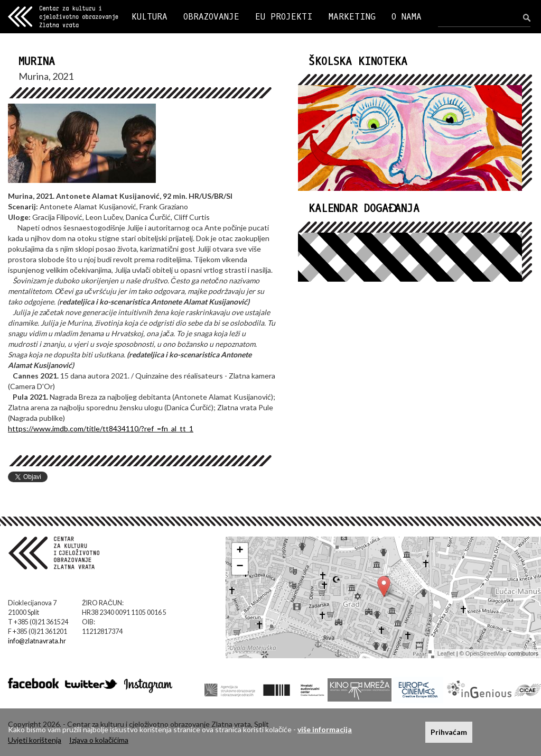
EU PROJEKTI (284, 17)
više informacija (325, 729)
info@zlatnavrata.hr (37, 641)
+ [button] (240, 551)
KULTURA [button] (150, 17)
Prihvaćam (449, 732)
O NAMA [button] (407, 17)
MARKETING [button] (352, 17)
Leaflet (446, 653)
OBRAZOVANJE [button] (211, 17)
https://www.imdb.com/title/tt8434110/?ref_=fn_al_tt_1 (101, 428)
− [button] (240, 567)
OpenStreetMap (486, 653)
